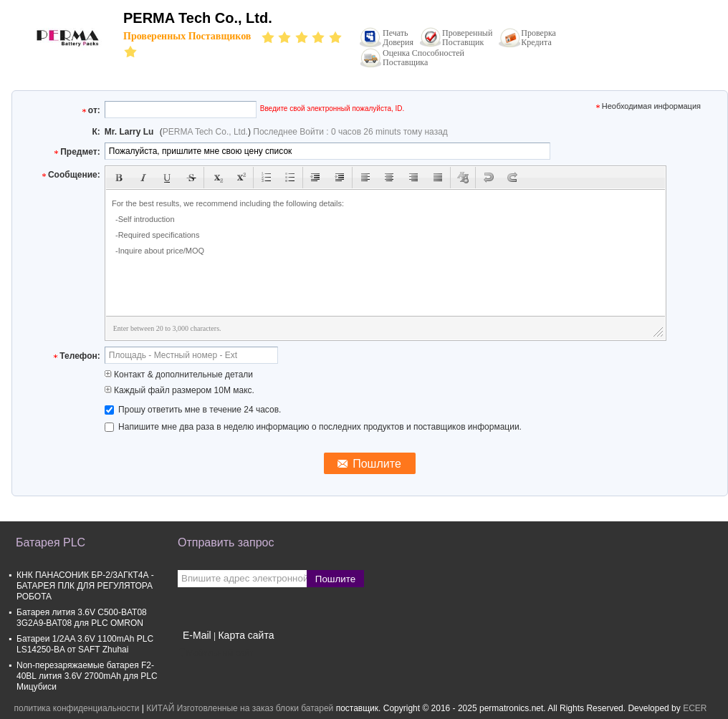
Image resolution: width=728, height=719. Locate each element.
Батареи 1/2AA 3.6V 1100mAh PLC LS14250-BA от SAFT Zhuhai (85, 644)
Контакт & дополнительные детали (179, 375)
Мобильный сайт (216, 653)
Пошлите (335, 579)
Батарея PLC (51, 542)
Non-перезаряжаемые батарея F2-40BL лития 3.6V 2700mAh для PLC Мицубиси (87, 676)
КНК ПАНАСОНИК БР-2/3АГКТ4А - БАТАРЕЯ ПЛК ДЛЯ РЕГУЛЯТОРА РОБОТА (85, 586)
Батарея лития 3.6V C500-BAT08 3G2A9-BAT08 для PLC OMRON (82, 618)
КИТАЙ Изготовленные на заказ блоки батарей (240, 708)
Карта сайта (246, 635)
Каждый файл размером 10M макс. (179, 390)
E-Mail (197, 635)
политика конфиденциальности (77, 708)
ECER (695, 708)
